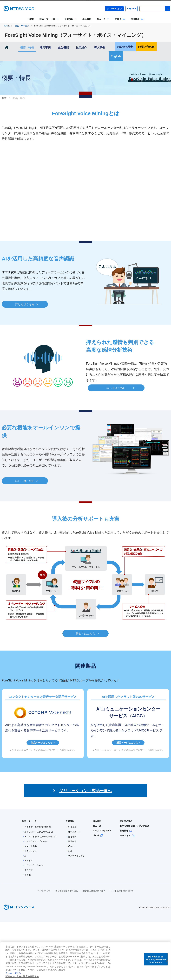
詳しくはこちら (27, 305)
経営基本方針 (74, 832)
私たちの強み (126, 821)
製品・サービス (22, 26)
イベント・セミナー (102, 830)
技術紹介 (81, 48)
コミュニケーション (34, 865)
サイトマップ (44, 891)
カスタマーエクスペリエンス (38, 827)
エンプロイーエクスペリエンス (39, 832)
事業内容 (72, 841)
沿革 (70, 851)
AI (25, 856)
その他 (28, 875)
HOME (6, 26)
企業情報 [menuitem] (69, 21)
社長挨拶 (72, 827)
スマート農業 (31, 846)
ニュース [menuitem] (102, 21)
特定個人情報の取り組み (94, 891)
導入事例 (100, 48)
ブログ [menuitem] (120, 19)
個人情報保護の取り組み (67, 891)
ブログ (98, 835)
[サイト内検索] (155, 9)
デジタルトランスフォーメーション (41, 837)
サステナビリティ (76, 856)
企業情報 (70, 821)
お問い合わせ (146, 47)
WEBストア (127, 835)
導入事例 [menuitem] (87, 19)
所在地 (71, 846)
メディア (28, 860)
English (132, 9)
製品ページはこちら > (43, 743)
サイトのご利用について (122, 891)
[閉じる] (167, 961)
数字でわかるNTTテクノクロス (135, 826)
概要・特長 (27, 48)
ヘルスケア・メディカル (36, 841)
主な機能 (63, 48)
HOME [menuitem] (31, 19)
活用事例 (45, 48)
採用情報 (126, 830)
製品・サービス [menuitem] (48, 21)
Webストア (114, 8)
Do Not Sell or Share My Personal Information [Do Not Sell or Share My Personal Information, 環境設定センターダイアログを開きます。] (156, 959)
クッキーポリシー (14, 973)
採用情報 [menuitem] (137, 19)
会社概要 (72, 837)
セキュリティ (31, 851)
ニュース (97, 826)
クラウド (29, 870)
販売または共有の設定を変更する (22, 976)
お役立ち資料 (125, 47)
